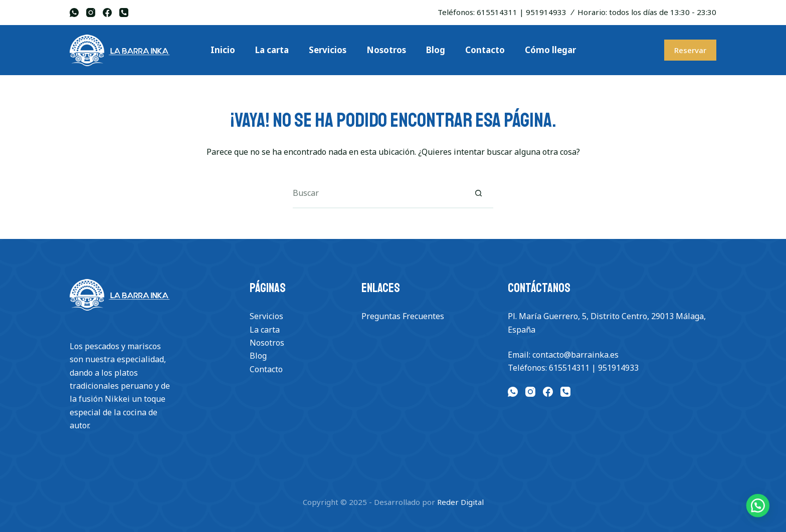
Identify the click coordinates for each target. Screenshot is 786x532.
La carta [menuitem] (272, 50)
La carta (265, 330)
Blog (258, 356)
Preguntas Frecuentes (403, 316)
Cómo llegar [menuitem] (550, 50)
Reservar (690, 50)
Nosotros (267, 343)
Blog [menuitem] (436, 50)
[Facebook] (107, 13)
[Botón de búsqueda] (478, 193)
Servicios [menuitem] (328, 50)
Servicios (266, 316)
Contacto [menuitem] (485, 50)
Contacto (266, 369)
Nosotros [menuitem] (386, 50)
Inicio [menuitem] (223, 50)
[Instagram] (91, 13)
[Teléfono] (124, 13)
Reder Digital (460, 502)
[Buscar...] (378, 193)
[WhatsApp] (74, 13)
